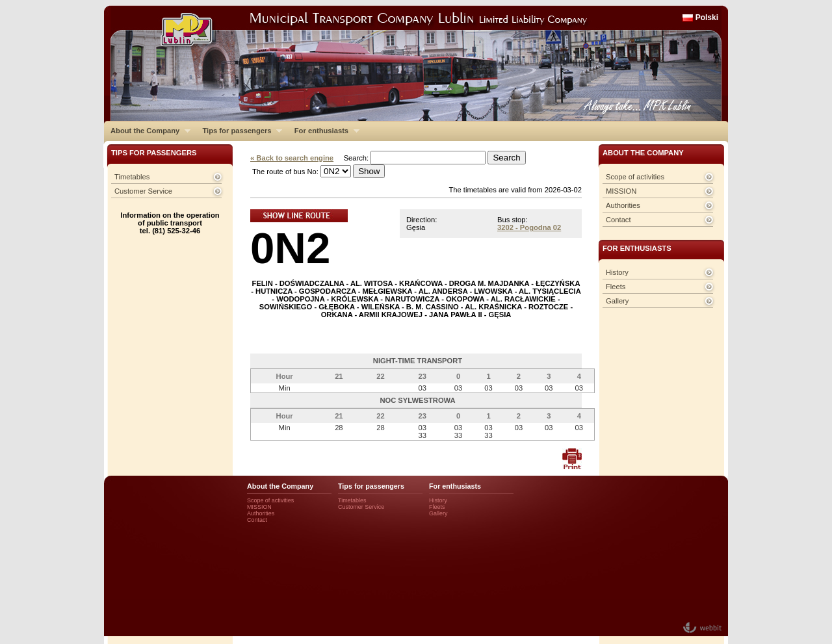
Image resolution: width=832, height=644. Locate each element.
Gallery (617, 301)
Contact (618, 220)
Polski (707, 18)
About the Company (147, 131)
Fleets (616, 287)
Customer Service (143, 191)
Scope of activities (635, 177)
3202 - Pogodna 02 (529, 227)
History (617, 272)
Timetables (132, 177)
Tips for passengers (239, 131)
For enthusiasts (324, 131)
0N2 (290, 248)
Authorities (623, 205)
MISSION (621, 191)
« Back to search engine (292, 158)
